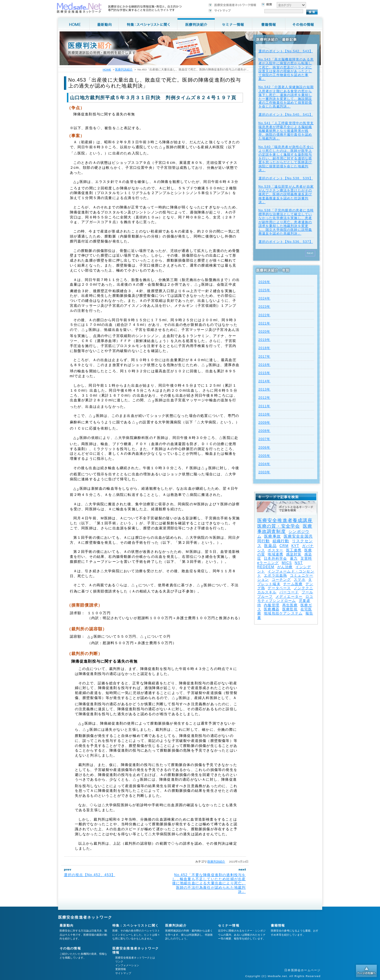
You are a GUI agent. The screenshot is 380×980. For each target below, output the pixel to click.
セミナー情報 (229, 925)
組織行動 (281, 541)
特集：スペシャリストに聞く (136, 925)
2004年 (265, 464)
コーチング (281, 580)
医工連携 (294, 550)
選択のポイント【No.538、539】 (286, 178)
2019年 (265, 340)
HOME (107, 69)
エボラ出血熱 (275, 575)
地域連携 (275, 554)
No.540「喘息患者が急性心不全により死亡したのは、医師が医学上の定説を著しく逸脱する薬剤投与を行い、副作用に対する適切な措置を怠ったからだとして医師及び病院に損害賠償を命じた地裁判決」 (286, 158)
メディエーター (289, 597)
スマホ (300, 580)
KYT (295, 546)
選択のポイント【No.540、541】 (286, 114)
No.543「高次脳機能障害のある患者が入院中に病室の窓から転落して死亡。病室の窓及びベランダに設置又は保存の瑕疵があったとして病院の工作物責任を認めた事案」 (286, 69)
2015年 (265, 373)
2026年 (265, 282)
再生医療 (290, 605)
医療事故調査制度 (285, 529)
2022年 (265, 315)
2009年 (265, 422)
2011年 (265, 406)
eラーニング (268, 563)
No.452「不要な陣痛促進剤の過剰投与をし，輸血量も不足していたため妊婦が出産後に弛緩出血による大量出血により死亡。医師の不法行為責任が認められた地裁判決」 (209, 883)
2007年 (265, 439)
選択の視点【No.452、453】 (90, 875)
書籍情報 (278, 925)
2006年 (265, 447)
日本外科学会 (275, 558)
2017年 (265, 356)
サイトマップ (123, 973)
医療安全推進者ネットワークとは (135, 958)
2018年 (265, 348)
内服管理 (272, 605)
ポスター (275, 550)
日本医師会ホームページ (302, 970)
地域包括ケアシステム (283, 613)
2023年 (265, 307)
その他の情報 (70, 948)
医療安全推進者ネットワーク (85, 917)
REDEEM (266, 567)
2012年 (265, 398)
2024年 (265, 298)
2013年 (265, 389)
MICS (287, 563)
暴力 (294, 558)
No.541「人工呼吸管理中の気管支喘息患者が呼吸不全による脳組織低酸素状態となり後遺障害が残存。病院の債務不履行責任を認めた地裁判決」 (286, 131)
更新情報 (121, 969)
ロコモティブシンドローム (285, 599)
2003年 (265, 472)
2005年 (265, 456)
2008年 (265, 431)
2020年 (265, 331)
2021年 (265, 323)
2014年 (265, 381)
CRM (284, 546)
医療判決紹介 (216, 862)
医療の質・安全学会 (279, 526)
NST (299, 563)
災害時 (306, 558)
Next (310, 253)
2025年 (265, 290)
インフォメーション (127, 965)
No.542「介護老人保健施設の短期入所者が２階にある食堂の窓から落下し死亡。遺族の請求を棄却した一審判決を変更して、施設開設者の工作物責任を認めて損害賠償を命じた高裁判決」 (286, 97)
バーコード (289, 592)
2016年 (265, 365)
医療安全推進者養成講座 (285, 520)
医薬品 (270, 546)
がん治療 (285, 567)
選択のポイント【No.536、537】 (286, 242)
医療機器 (272, 609)
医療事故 (272, 536)
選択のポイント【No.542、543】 (286, 51)
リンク (119, 962)
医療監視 (290, 609)
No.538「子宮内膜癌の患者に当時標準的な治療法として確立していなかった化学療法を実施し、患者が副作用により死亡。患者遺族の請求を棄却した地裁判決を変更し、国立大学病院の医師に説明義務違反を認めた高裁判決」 (286, 222)
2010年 (265, 414)
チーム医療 (293, 584)
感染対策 (294, 554)
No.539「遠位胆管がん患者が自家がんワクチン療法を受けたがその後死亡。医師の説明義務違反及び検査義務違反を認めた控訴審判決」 (286, 194)
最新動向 (67, 925)
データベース (279, 588)
